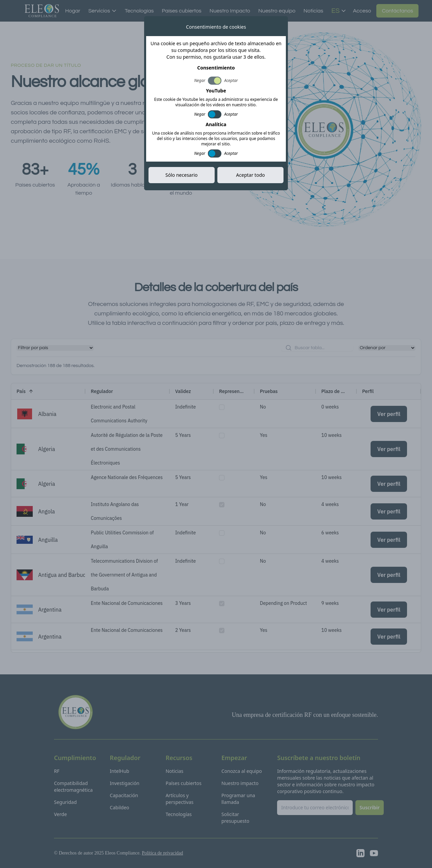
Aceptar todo (251, 175)
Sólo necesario (181, 175)
